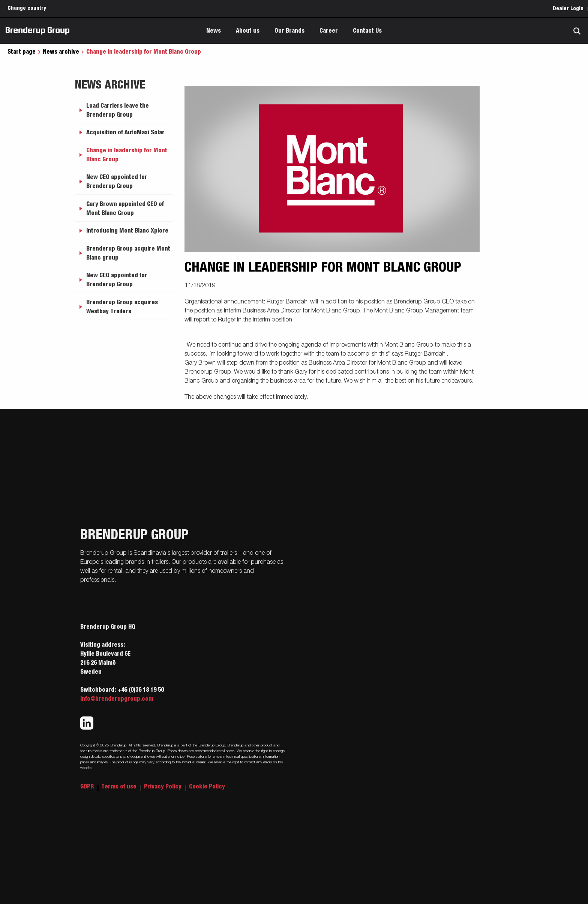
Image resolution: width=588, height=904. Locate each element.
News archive (61, 52)
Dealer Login (568, 9)
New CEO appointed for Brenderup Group (117, 182)
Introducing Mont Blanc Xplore (127, 231)
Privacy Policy (163, 787)
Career (329, 31)
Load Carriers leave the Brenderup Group (118, 110)
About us (248, 31)
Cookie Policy (207, 787)
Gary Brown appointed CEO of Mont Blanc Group (125, 209)
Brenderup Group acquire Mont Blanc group (128, 253)
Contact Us (367, 31)
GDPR (88, 787)
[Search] (577, 31)
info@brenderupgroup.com (117, 699)
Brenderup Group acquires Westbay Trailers (122, 307)
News (214, 31)
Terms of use (120, 787)
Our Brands (289, 31)
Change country (27, 8)
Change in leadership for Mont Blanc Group (127, 155)
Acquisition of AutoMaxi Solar (125, 132)
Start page (22, 52)
